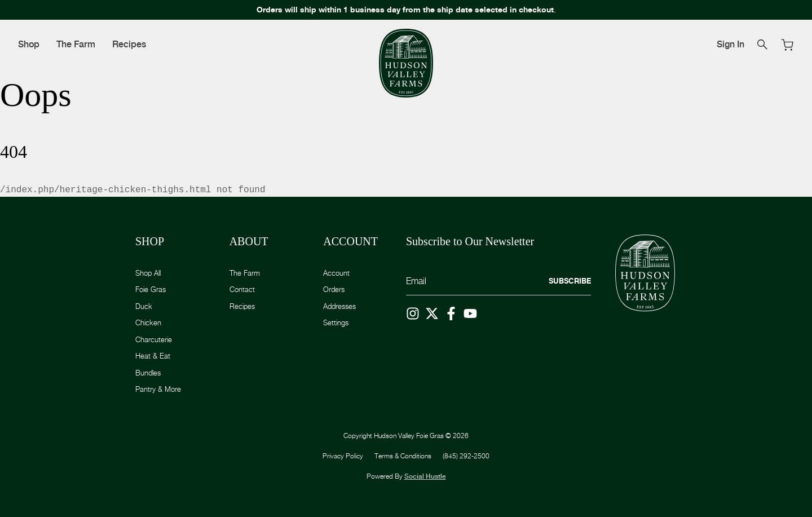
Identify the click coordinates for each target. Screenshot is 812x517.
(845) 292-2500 (466, 456)
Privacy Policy (343, 456)
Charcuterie (154, 339)
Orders (334, 289)
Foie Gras (151, 289)
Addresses (339, 306)
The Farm (76, 44)
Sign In (731, 44)
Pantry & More (158, 389)
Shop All (148, 273)
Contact (242, 289)
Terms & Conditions (403, 456)
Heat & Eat (153, 356)
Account (336, 273)
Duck (144, 306)
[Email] (498, 282)
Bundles (148, 373)
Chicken (148, 322)
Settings (336, 322)
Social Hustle (425, 476)
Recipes (129, 44)
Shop (29, 44)
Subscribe (570, 281)
